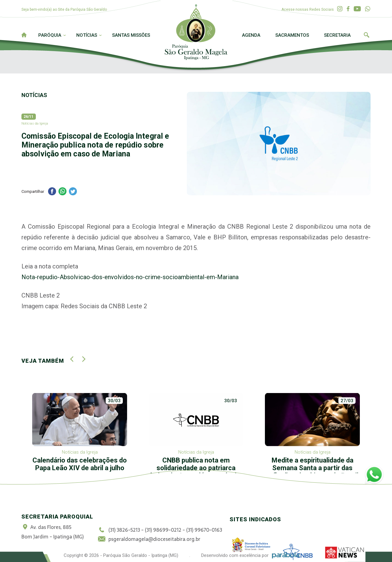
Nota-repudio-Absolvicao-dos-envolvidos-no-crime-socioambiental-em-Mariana (130, 277)
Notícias (87, 35)
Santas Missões (131, 35)
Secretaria (337, 35)
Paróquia (50, 35)
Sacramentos (292, 35)
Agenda (251, 35)
